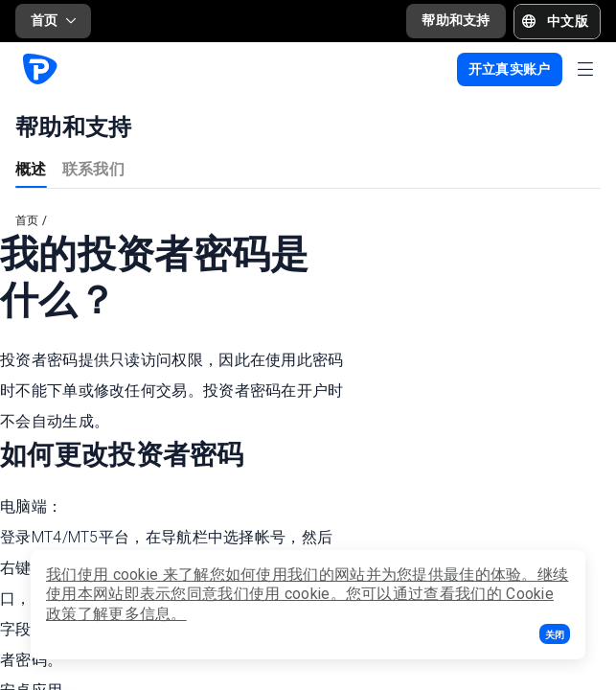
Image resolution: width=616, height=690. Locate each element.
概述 (31, 168)
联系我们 (93, 168)
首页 (53, 20)
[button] (555, 634)
